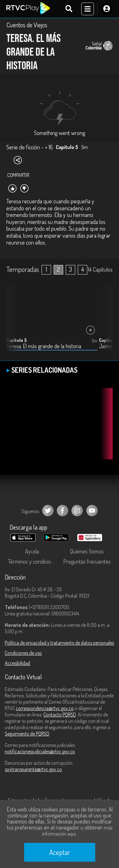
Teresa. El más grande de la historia (44, 346)
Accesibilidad (17, 663)
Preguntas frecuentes (87, 561)
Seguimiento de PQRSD (27, 734)
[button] (105, 323)
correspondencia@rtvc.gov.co (45, 708)
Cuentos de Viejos (27, 25)
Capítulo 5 (17, 340)
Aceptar (60, 852)
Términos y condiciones (33, 561)
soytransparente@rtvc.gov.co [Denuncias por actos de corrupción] (33, 769)
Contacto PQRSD (60, 715)
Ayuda (32, 551)
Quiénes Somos (87, 551)
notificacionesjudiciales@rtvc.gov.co (40, 751)
